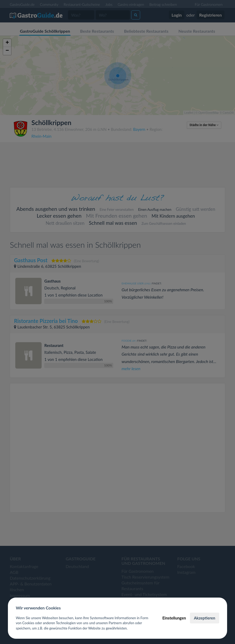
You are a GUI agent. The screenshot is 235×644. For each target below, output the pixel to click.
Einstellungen (174, 618)
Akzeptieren (205, 618)
